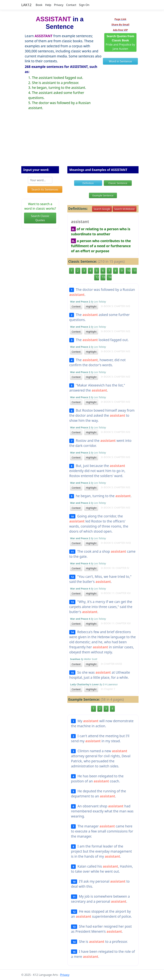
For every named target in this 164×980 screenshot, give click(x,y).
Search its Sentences (45, 189)
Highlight (91, 306)
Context (76, 306)
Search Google (102, 209)
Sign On (84, 5)
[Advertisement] (82, 141)
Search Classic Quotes (40, 218)
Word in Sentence (120, 61)
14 (110, 277)
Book (39, 5)
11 (135, 271)
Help (48, 5)
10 (129, 271)
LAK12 (26, 5)
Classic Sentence (118, 183)
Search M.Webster (125, 209)
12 (97, 277)
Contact (71, 5)
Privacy (59, 5)
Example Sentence (103, 195)
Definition (88, 183)
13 (104, 277)
